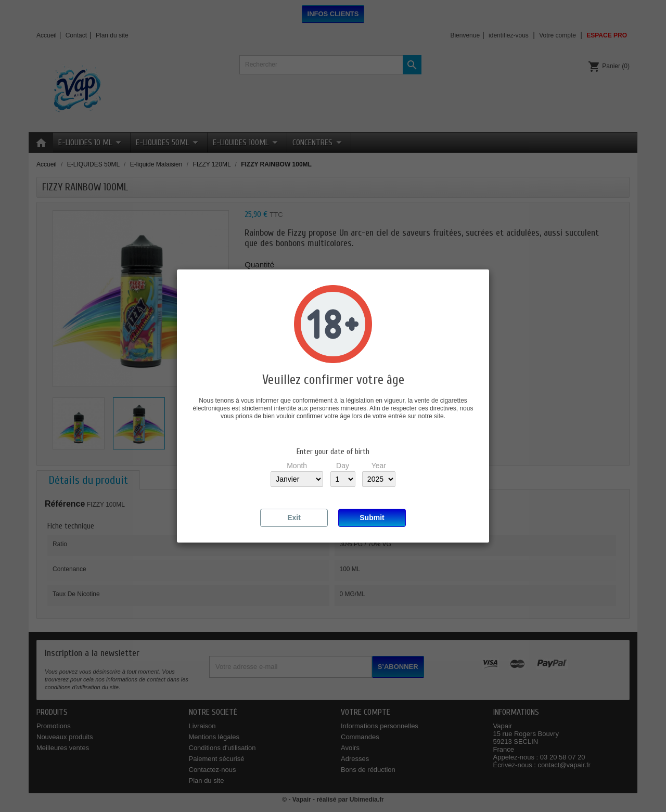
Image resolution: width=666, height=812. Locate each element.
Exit (294, 518)
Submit (372, 518)
